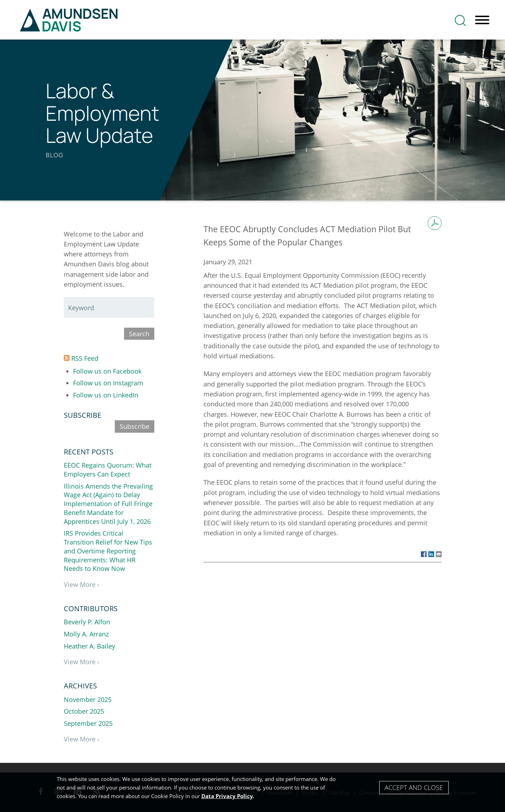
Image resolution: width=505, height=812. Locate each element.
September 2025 (88, 723)
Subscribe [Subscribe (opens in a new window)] (135, 426)
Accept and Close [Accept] (414, 787)
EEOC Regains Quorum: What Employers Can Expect (108, 470)
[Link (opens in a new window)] (424, 554)
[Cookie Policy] (252, 787)
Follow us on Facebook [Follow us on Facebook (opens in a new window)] (107, 371)
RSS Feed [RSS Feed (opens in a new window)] (81, 358)
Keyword (81, 308)
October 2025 (84, 711)
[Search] (460, 20)
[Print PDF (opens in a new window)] (435, 223)
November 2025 (88, 699)
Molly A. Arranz (86, 634)
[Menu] (482, 20)
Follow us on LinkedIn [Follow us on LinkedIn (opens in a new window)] (106, 395)
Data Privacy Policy (227, 796)
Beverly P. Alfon (87, 622)
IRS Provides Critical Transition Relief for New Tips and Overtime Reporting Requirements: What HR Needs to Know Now (108, 551)
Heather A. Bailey (89, 646)
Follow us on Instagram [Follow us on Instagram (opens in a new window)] (108, 383)
